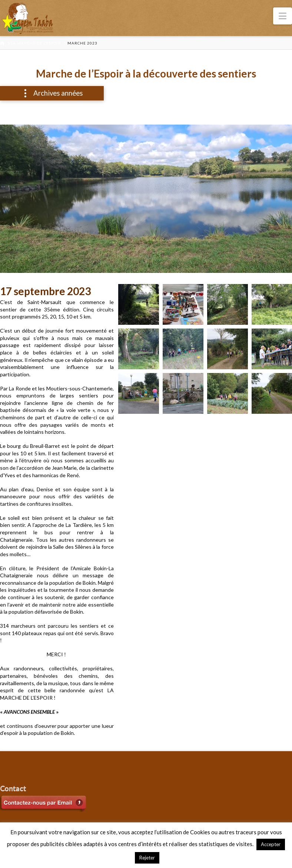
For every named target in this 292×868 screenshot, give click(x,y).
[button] (283, 16)
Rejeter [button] (147, 858)
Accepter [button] (271, 844)
